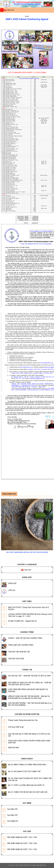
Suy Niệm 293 (12, 809)
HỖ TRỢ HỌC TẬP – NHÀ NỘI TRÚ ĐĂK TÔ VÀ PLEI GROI (29, 676)
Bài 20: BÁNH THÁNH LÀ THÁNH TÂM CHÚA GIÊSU (27, 765)
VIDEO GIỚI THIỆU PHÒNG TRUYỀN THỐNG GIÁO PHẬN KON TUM (29, 742)
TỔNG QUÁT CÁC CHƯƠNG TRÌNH (21, 645)
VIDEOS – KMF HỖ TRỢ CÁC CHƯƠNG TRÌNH (25, 638)
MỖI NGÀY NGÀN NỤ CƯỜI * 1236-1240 (22, 843)
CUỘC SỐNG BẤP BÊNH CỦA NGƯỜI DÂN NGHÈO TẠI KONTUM (28, 690)
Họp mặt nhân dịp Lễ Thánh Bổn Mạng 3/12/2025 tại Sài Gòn (29, 735)
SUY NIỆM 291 (13, 821)
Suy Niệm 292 (12, 815)
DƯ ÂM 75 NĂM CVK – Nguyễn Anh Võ (22, 621)
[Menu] (2, 10)
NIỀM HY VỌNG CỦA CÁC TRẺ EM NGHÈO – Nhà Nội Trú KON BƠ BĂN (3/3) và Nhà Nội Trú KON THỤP (29, 697)
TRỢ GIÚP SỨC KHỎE (16, 659)
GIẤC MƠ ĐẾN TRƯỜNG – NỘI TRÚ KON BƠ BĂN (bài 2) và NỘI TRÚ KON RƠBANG (30, 704)
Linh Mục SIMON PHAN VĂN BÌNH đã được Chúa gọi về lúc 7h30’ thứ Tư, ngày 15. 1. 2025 (30, 615)
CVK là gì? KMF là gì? (16, 727)
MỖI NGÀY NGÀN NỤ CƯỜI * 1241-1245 (22, 837)
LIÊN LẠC (12, 590)
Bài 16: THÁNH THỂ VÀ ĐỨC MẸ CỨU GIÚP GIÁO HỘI (28, 792)
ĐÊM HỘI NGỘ (13, 748)
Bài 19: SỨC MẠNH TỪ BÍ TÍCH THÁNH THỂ (24, 771)
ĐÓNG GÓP (12, 583)
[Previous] (2, 525)
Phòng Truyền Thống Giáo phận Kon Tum (23, 720)
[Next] (52, 525)
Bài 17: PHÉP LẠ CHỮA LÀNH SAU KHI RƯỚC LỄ (26, 785)
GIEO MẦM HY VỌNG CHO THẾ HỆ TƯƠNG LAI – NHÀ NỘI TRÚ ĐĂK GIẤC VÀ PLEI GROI (30, 684)
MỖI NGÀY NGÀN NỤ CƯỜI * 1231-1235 (22, 849)
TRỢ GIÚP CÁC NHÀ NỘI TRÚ (19, 652)
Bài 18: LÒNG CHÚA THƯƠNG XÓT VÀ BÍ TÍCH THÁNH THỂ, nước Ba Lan (30, 779)
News (27, 16)
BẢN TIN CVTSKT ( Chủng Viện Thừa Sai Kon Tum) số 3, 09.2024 (29, 608)
